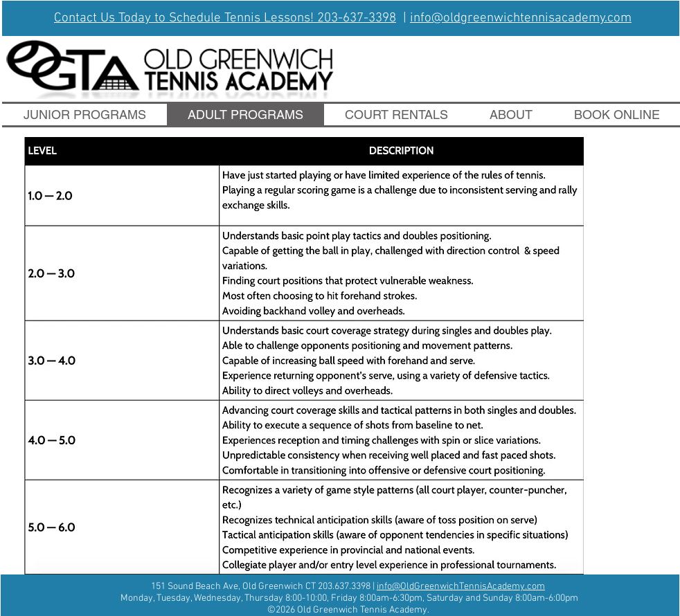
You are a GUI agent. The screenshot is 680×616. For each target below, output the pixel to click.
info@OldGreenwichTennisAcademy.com (461, 587)
